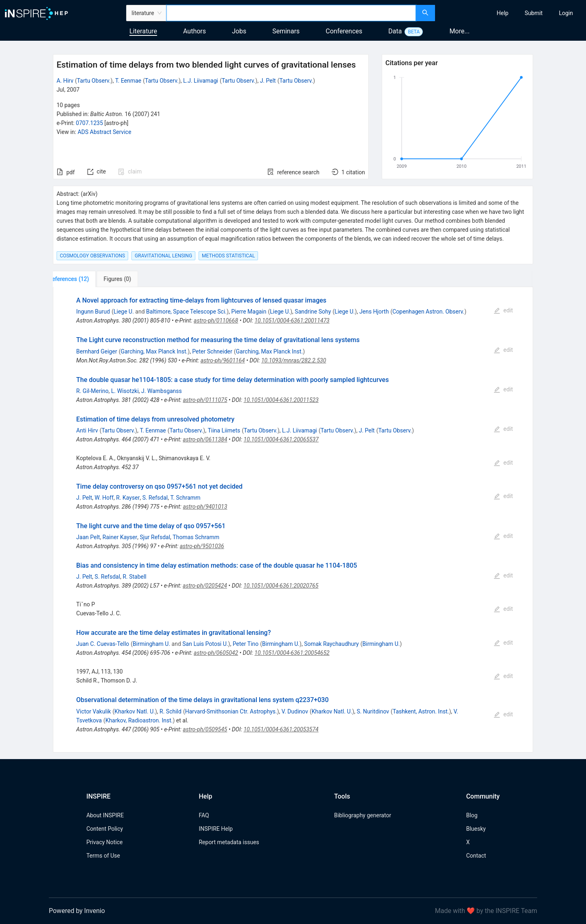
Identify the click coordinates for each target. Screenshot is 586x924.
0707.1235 (89, 123)
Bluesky (476, 829)
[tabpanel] (293, 520)
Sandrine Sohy (313, 312)
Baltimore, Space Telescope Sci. (186, 312)
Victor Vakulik (93, 711)
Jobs (239, 31)
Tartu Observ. (94, 81)
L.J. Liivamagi (201, 81)
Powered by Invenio (77, 911)
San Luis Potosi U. (205, 644)
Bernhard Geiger (96, 351)
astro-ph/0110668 (216, 320)
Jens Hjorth (374, 312)
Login (566, 13)
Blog (472, 815)
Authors (195, 31)
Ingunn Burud (93, 312)
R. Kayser (128, 498)
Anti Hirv (87, 430)
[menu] (512, 13)
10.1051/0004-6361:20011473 (292, 320)
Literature (143, 31)
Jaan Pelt (88, 537)
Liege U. (124, 312)
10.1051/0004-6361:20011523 (281, 400)
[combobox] (291, 13)
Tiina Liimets (224, 430)
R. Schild (171, 711)
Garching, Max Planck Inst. (154, 351)
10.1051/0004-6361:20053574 (281, 729)
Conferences (344, 31)
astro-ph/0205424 (205, 586)
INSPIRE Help (215, 829)
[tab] (80, 279)
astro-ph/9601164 (223, 360)
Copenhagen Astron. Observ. (428, 312)
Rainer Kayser (120, 537)
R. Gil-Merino (92, 391)
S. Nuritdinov (373, 711)
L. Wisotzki (125, 391)
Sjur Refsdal (155, 537)
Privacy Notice (104, 842)
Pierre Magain (249, 312)
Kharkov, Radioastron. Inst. (139, 720)
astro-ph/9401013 (205, 507)
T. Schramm (185, 498)
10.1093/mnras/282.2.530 (294, 360)
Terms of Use (103, 856)
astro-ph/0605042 (216, 653)
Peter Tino (246, 644)
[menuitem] (503, 13)
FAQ (204, 815)
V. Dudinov (295, 711)
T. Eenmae (128, 81)
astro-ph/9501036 (202, 546)
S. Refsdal (155, 498)
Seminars (286, 31)
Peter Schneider (212, 351)
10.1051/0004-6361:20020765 (281, 586)
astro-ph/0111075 (205, 400)
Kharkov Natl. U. (135, 711)
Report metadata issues (229, 842)
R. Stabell (134, 577)
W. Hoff (104, 498)
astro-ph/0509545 (205, 729)
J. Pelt (268, 81)
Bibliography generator (363, 815)
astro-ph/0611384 (205, 439)
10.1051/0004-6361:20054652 (292, 653)
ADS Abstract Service (105, 132)
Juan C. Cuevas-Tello (103, 644)
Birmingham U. (151, 644)
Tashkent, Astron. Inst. (421, 711)
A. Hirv (65, 81)
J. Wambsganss (162, 391)
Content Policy (105, 829)
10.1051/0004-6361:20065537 (281, 439)
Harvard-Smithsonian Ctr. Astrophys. (231, 711)
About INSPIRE (105, 815)
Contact (476, 856)
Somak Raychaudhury (331, 644)
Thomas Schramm (196, 537)
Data (395, 31)
